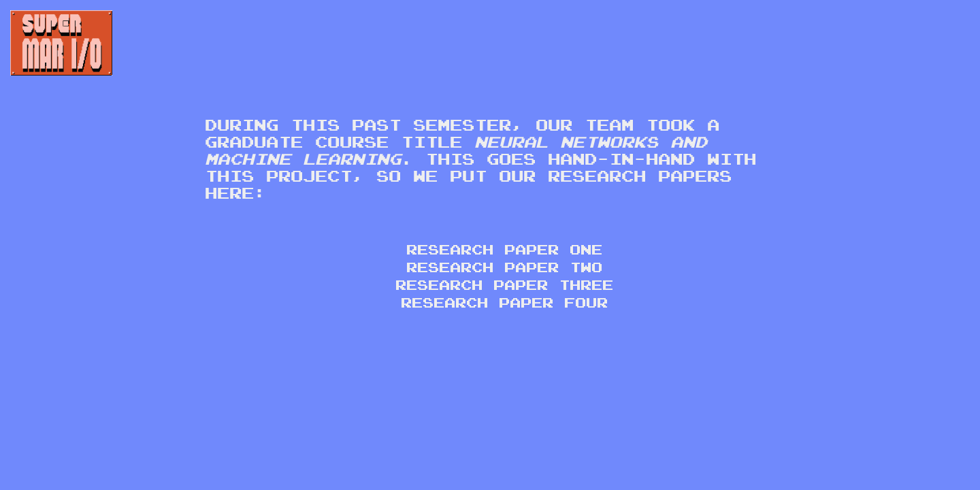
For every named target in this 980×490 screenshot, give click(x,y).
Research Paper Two (504, 267)
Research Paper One (504, 249)
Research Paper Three (504, 284)
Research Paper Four (504, 302)
